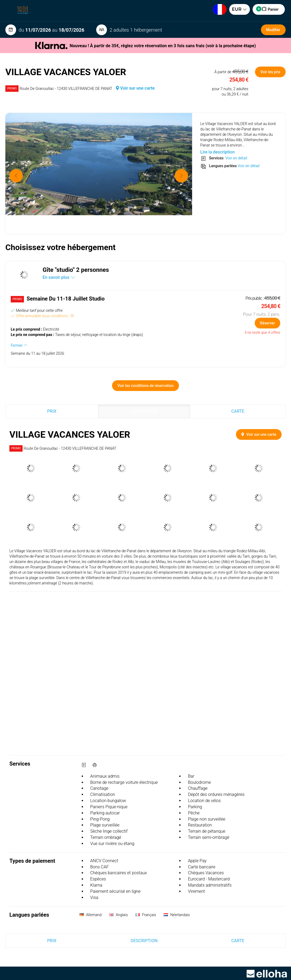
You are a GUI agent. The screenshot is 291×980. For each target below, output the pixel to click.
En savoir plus (59, 277)
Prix (52, 411)
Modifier (273, 30)
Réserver (267, 323)
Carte (238, 411)
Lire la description (217, 152)
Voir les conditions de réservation (145, 386)
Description (144, 411)
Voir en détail (236, 158)
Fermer (19, 345)
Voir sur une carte (135, 88)
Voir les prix (270, 72)
